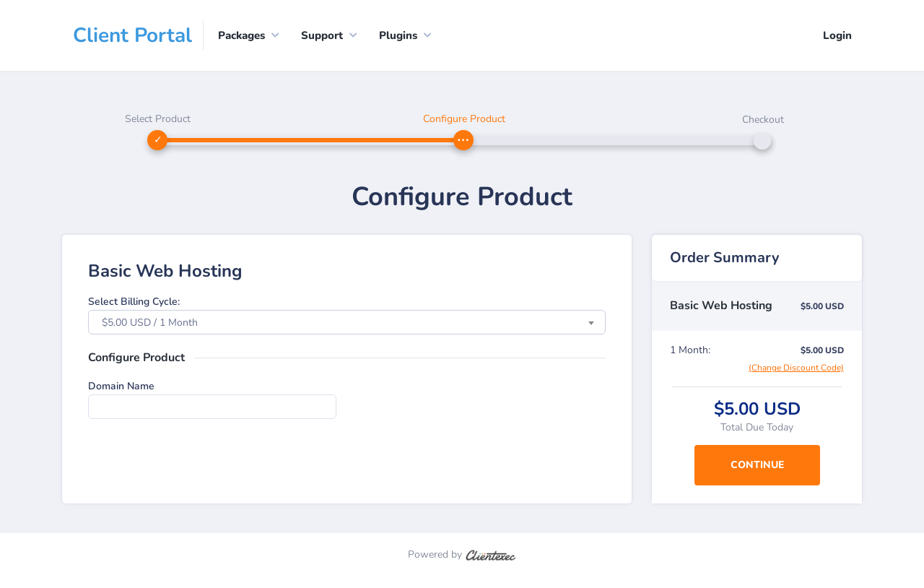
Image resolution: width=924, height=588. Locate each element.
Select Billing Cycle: (134, 302)
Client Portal (132, 35)
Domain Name (121, 386)
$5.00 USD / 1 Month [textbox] (150, 323)
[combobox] (347, 322)
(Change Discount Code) (796, 368)
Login (837, 35)
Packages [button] (241, 35)
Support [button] (322, 35)
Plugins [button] (398, 35)
